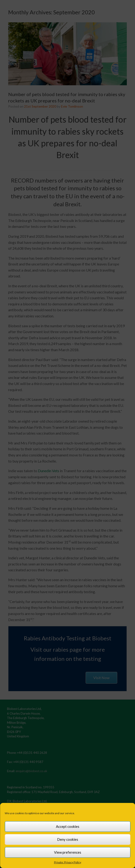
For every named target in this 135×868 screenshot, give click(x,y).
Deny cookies (68, 839)
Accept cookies (68, 826)
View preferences (68, 852)
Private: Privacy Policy (68, 862)
